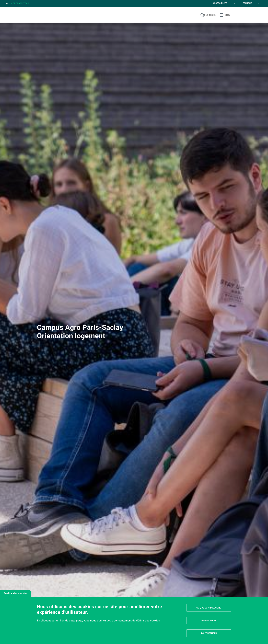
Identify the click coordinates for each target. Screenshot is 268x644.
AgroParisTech (20, 3)
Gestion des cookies (15, 593)
